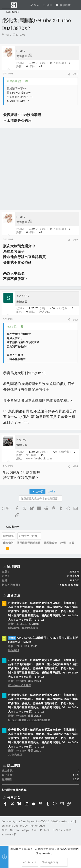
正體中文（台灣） (29, 536)
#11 (76, 74)
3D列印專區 (15, 755)
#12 (76, 240)
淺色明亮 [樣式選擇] (8, 536)
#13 (76, 320)
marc (8, 35)
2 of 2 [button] (52, 491)
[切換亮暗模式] (63, 5)
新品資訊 (14, 650)
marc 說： (13, 326)
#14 (76, 466)
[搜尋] (76, 5)
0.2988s (57, 830)
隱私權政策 (50, 543)
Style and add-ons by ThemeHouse (23, 826)
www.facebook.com (39, 458)
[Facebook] (3, 840)
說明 (63, 543)
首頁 (72, 543)
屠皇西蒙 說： (15, 81)
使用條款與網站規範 (29, 543)
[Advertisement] (40, 169)
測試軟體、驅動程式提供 (23, 628)
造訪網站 (45, 312)
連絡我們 (8, 543)
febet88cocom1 (69, 585)
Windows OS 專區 (20, 685)
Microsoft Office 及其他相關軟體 (29, 720)
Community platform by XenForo (38, 821)
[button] (6, 5)
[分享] (69, 74)
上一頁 (37, 491)
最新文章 (14, 595)
